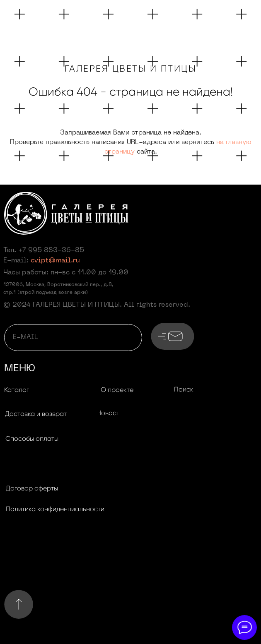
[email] (73, 338)
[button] (36, 414)
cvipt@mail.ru (55, 261)
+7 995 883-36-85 (51, 250)
